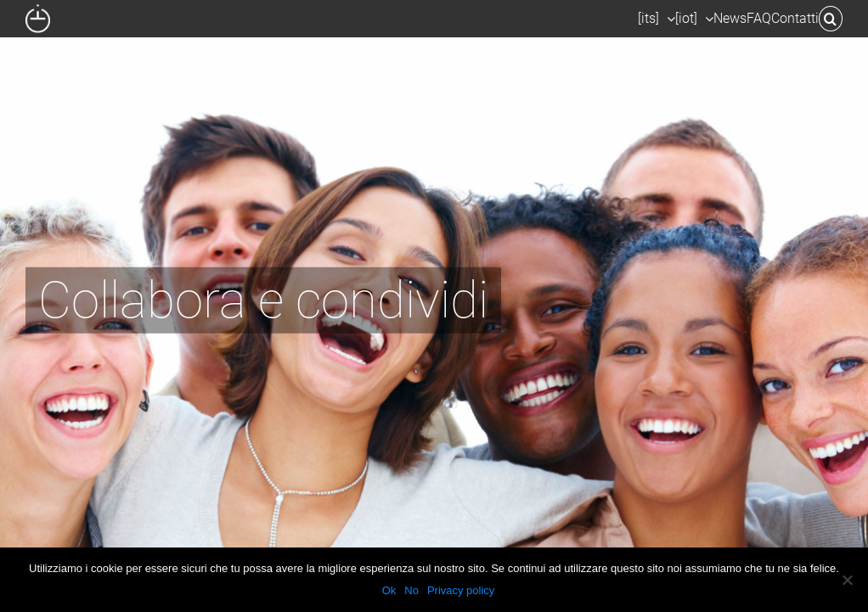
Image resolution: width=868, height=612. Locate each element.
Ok (389, 590)
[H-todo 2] (434, 306)
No (411, 590)
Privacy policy (461, 590)
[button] (831, 19)
